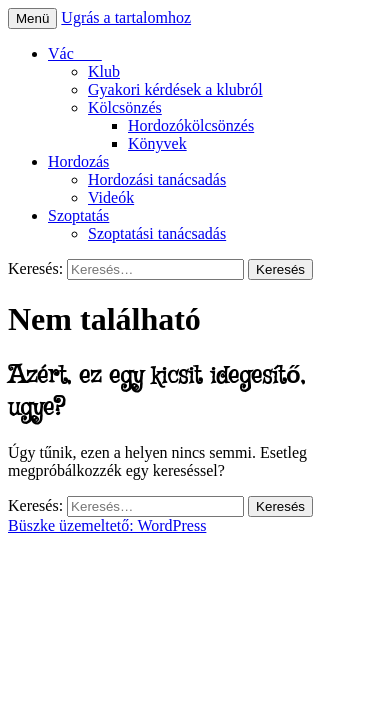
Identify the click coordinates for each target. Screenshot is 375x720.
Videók (111, 197)
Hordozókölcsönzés (191, 125)
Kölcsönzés (125, 107)
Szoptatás (78, 215)
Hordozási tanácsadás (157, 179)
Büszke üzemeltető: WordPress (107, 525)
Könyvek (157, 143)
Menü (32, 18)
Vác (75, 53)
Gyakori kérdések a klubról (175, 89)
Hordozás (78, 161)
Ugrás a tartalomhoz (126, 17)
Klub (104, 71)
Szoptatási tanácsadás (157, 233)
